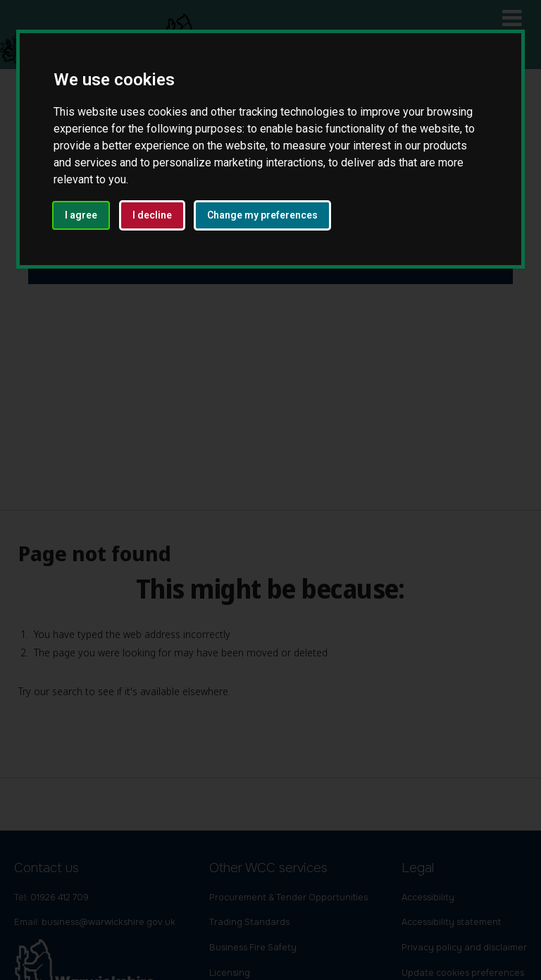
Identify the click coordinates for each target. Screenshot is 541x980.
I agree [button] (81, 215)
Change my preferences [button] (262, 215)
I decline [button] (152, 215)
